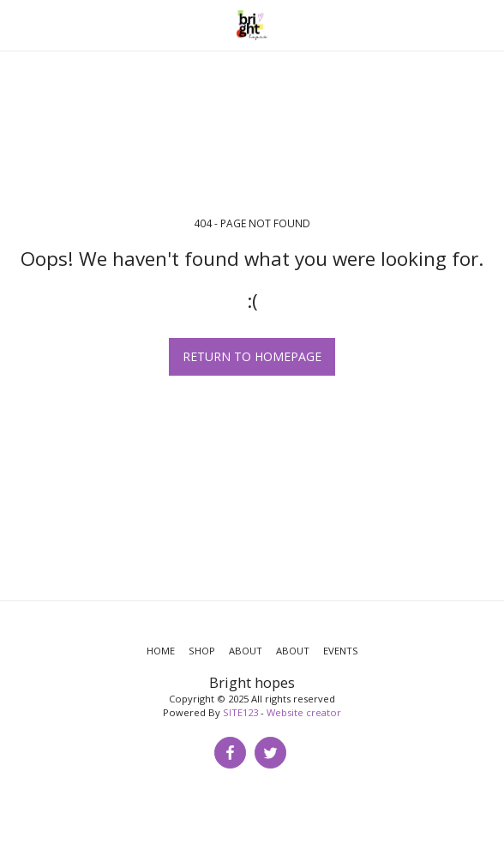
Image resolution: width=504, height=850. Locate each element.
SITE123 (240, 712)
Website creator (304, 712)
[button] (19, 24)
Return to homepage (252, 356)
